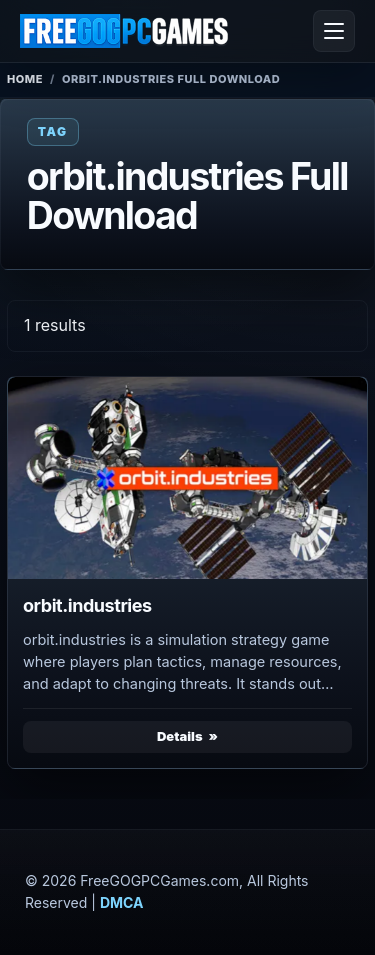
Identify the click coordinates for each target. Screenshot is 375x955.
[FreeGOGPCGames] (125, 31)
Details (180, 736)
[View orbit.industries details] (187, 478)
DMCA (122, 902)
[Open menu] (334, 31)
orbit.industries (87, 605)
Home (25, 79)
